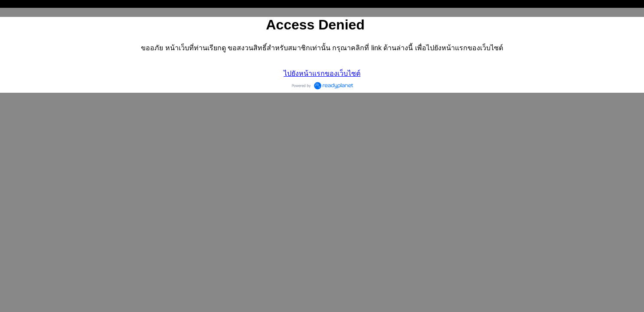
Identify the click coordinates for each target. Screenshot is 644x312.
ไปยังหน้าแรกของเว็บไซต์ (322, 73)
